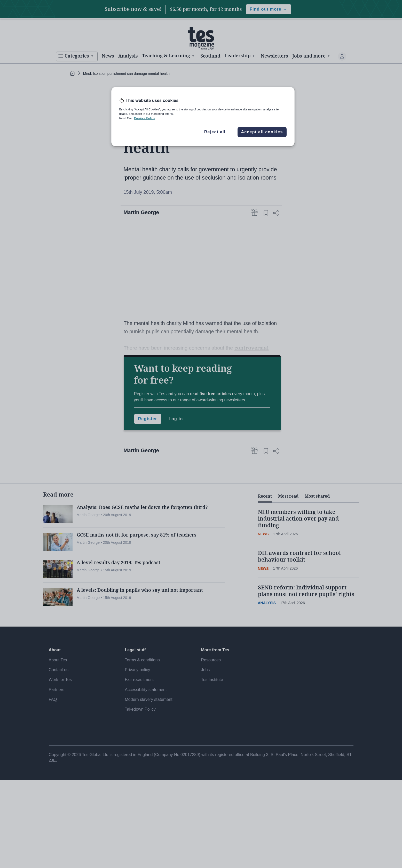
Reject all (215, 132)
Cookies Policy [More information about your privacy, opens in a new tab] (144, 118)
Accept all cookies (262, 132)
